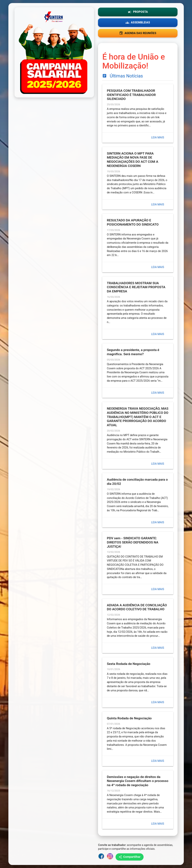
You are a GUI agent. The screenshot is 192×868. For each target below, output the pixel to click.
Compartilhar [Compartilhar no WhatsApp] (129, 857)
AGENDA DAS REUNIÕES (138, 33)
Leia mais (158, 138)
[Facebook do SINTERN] (101, 857)
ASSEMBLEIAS (138, 23)
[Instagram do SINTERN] (110, 857)
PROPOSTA (138, 12)
